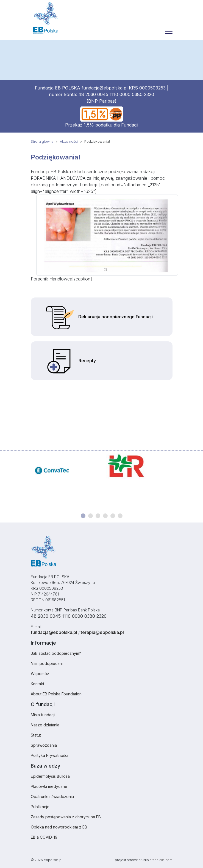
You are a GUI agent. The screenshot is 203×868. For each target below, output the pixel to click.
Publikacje (40, 807)
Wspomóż (40, 674)
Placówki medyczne (49, 786)
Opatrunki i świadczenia (52, 797)
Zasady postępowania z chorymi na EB (66, 817)
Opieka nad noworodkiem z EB (59, 827)
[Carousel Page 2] (91, 516)
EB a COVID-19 (44, 837)
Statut (36, 735)
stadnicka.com (161, 860)
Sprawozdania (44, 745)
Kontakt (37, 684)
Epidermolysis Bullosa (50, 776)
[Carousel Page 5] (113, 516)
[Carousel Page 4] (105, 516)
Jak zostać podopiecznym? (56, 653)
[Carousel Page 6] (120, 516)
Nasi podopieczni (47, 663)
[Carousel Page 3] (98, 516)
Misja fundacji (43, 715)
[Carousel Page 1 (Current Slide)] (83, 516)
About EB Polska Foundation (56, 694)
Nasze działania (45, 725)
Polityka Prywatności (49, 755)
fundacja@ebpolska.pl (105, 88)
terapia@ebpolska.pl (102, 632)
